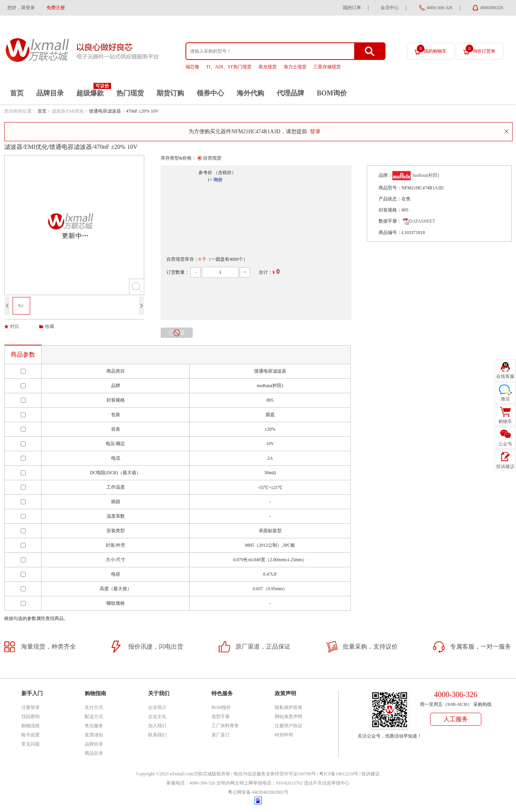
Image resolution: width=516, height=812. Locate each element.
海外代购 (250, 93)
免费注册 (56, 8)
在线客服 (505, 376)
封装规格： (390, 210)
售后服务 (94, 726)
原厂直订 (221, 735)
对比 (15, 326)
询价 (218, 180)
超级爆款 (90, 93)
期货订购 (170, 93)
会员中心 (390, 8)
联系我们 (157, 735)
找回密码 (31, 717)
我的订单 (352, 8)
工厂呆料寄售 (225, 726)
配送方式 (94, 717)
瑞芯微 (192, 67)
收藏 (50, 326)
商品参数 (23, 354)
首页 (17, 93)
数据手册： (390, 221)
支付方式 (94, 707)
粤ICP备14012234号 (339, 774)
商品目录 (94, 753)
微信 (505, 399)
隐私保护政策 (289, 707)
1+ (210, 180)
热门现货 (130, 93)
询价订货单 (481, 49)
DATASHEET (419, 221)
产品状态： (390, 199)
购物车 (505, 421)
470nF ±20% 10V (142, 111)
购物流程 (31, 726)
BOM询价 (332, 93)
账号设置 (31, 735)
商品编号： (390, 232)
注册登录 (31, 707)
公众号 (505, 444)
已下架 (177, 333)
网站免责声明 (289, 717)
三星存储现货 (327, 67)
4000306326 (492, 8)
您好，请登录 (21, 8)
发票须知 (94, 735)
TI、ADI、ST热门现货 (229, 67)
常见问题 (31, 744)
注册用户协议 (289, 726)
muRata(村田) (426, 175)
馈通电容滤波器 (105, 111)
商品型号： (390, 188)
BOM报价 (221, 707)
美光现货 (268, 67)
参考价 (205, 173)
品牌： (385, 175)
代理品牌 (290, 93)
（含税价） (225, 173)
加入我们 (157, 726)
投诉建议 (371, 774)
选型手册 (221, 717)
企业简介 (157, 707)
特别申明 (284, 735)
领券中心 (210, 93)
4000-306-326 (440, 8)
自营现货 (212, 158)
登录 (315, 132)
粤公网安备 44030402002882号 (258, 792)
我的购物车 (432, 49)
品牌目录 (50, 93)
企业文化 (157, 717)
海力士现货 (295, 67)
